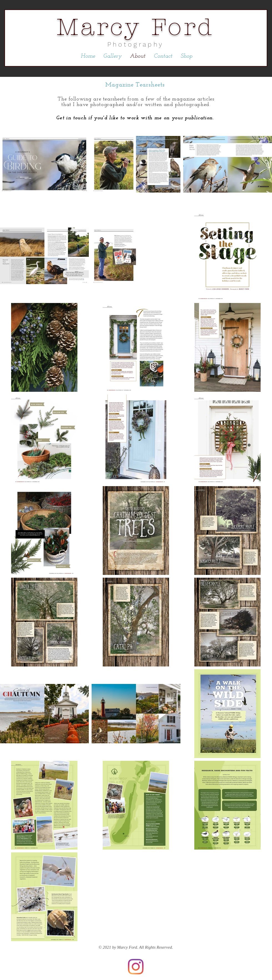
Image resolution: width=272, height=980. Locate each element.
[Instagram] (136, 967)
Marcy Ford (135, 27)
